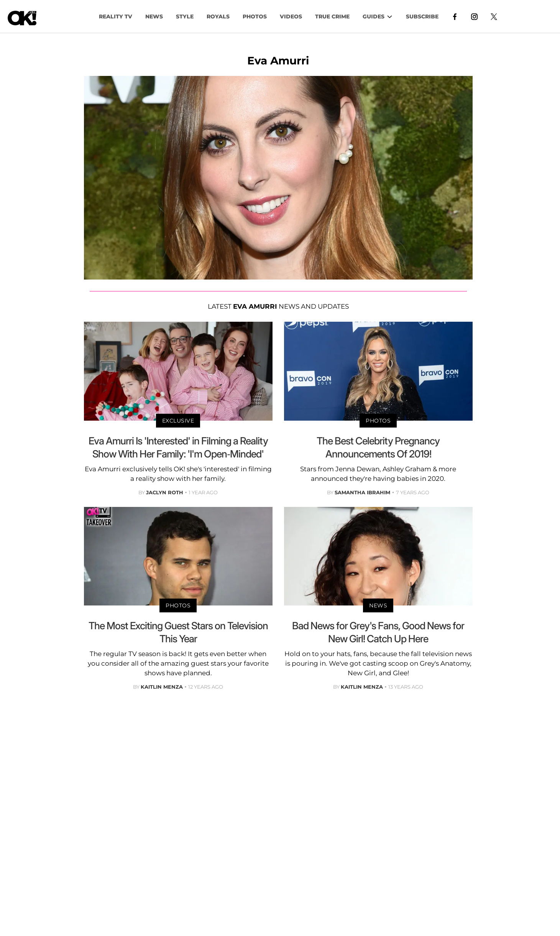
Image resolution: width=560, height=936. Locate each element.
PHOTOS (255, 16)
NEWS (154, 16)
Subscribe (422, 16)
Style (185, 16)
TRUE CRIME (332, 16)
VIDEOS (291, 16)
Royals (218, 16)
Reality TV (116, 16)
